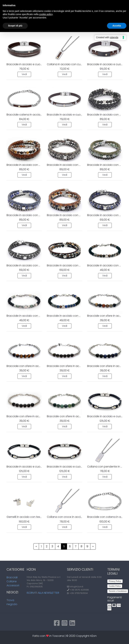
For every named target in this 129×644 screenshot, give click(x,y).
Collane (12, 581)
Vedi (24, 74)
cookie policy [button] (46, 14)
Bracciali (12, 577)
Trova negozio (12, 602)
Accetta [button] (117, 26)
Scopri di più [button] (15, 26)
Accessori (13, 585)
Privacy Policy (115, 581)
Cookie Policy (115, 586)
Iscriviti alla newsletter (43, 593)
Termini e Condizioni (118, 591)
